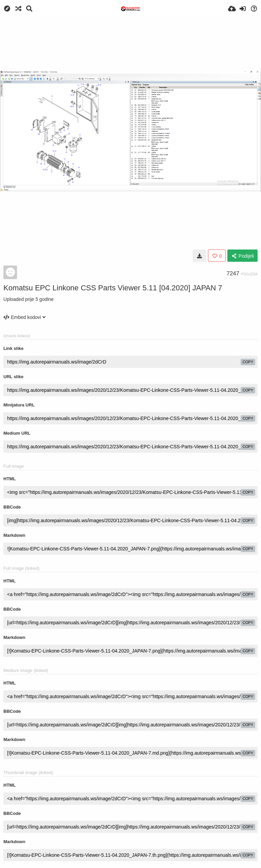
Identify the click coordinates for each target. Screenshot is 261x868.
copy (248, 362)
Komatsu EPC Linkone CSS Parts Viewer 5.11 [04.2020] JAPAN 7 (113, 288)
